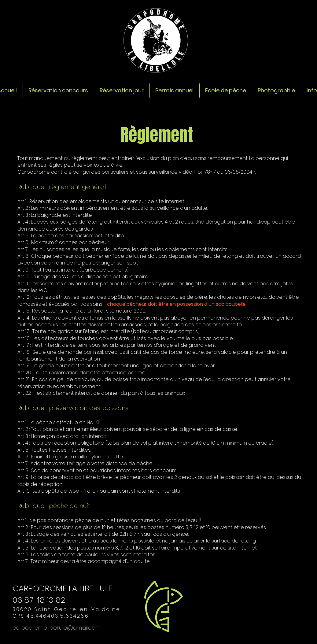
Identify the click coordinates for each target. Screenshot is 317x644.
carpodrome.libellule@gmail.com (57, 628)
